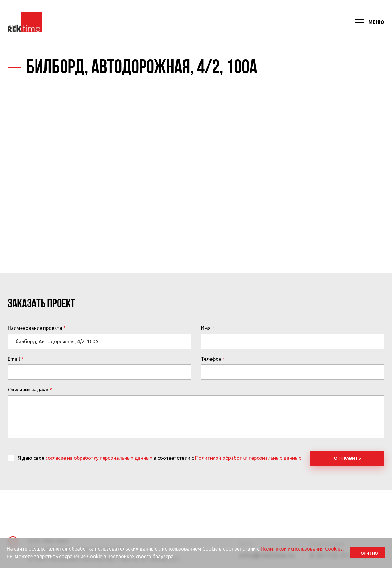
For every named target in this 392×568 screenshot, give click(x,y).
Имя (206, 328)
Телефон (211, 359)
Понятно (368, 553)
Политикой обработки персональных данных (248, 458)
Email (14, 359)
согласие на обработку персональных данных (99, 458)
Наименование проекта (35, 328)
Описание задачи (28, 390)
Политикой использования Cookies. (302, 549)
